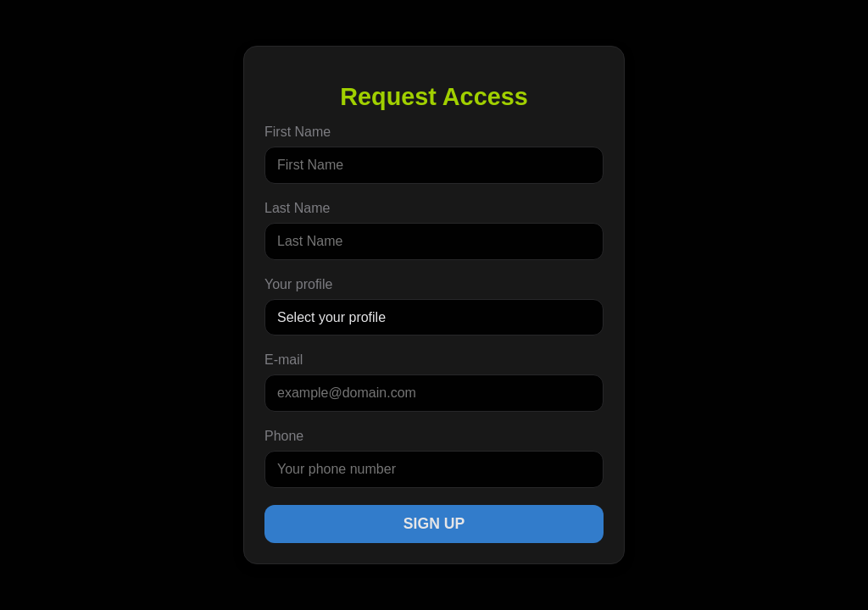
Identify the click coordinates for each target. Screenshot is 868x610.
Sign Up (434, 524)
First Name (298, 132)
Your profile (298, 284)
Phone (284, 436)
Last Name (297, 208)
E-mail (284, 360)
